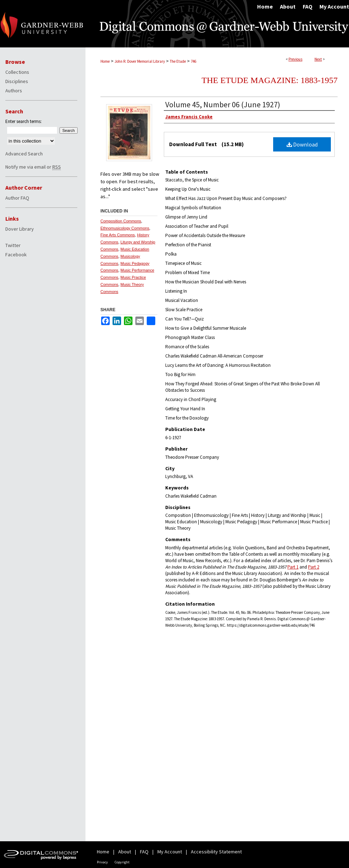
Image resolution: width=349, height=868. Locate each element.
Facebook (16, 255)
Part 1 (293, 567)
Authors (14, 91)
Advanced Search (24, 154)
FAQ (144, 852)
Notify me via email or (33, 167)
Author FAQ (17, 198)
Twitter (13, 245)
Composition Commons (121, 221)
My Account (170, 852)
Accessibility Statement (216, 852)
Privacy (102, 862)
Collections (17, 72)
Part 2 (314, 567)
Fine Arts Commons (118, 235)
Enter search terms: (24, 121)
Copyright (122, 862)
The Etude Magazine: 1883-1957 (270, 80)
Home (105, 61)
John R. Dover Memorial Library (140, 61)
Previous (295, 59)
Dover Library (20, 229)
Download (302, 144)
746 (194, 61)
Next (318, 59)
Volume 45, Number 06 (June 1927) (223, 104)
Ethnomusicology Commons (125, 228)
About (125, 852)
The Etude (178, 61)
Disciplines (17, 81)
